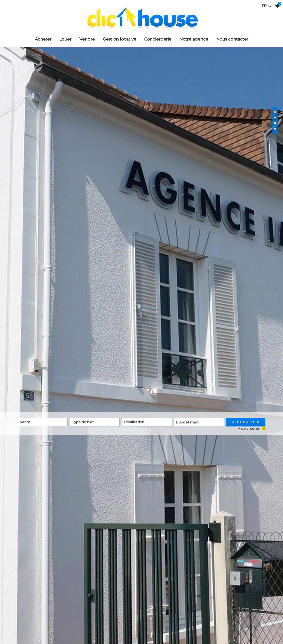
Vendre (87, 39)
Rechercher (246, 423)
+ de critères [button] (252, 429)
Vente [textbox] (25, 423)
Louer (65, 39)
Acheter (43, 39)
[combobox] (43, 423)
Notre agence (194, 39)
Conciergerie (158, 39)
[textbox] (95, 423)
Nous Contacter (232, 39)
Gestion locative (119, 39)
